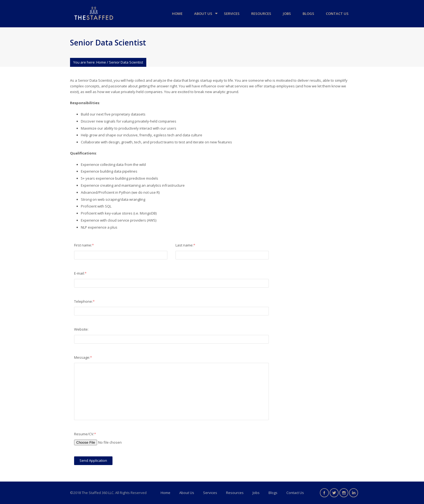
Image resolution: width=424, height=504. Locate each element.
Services (232, 14)
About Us (203, 14)
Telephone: (84, 301)
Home (177, 14)
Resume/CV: (85, 434)
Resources (261, 14)
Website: (81, 329)
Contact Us (337, 14)
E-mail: (80, 273)
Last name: (185, 245)
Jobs (287, 14)
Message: (83, 357)
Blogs (308, 14)
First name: (84, 245)
